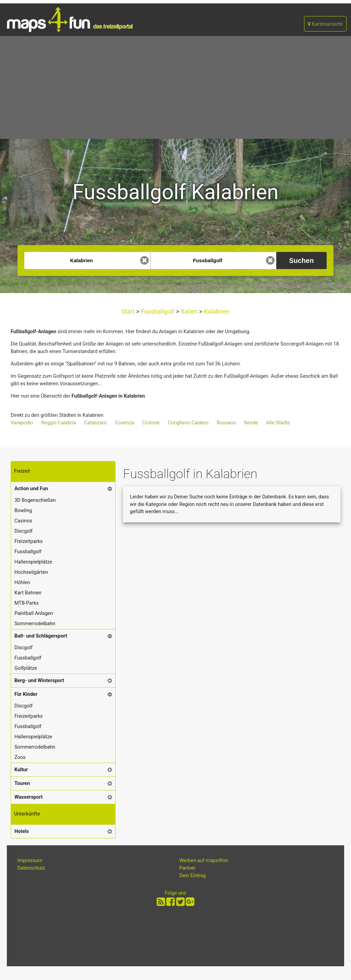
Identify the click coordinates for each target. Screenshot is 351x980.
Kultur (21, 770)
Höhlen (22, 583)
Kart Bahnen (28, 593)
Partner (187, 868)
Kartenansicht (325, 24)
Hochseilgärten (31, 572)
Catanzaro (95, 423)
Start (129, 311)
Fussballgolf (158, 311)
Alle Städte (278, 423)
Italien (189, 311)
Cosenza (124, 423)
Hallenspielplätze (33, 562)
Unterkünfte (27, 814)
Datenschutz (31, 868)
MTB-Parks (27, 603)
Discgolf (23, 531)
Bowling (23, 511)
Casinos (23, 521)
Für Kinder (26, 694)
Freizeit (22, 471)
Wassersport (29, 797)
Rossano (226, 423)
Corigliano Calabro (188, 423)
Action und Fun (31, 489)
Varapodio (22, 423)
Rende (251, 423)
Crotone (151, 423)
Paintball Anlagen (34, 613)
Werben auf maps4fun (204, 861)
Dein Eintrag (193, 876)
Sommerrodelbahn (35, 624)
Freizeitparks (29, 541)
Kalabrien (216, 311)
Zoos (20, 757)
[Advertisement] (175, 87)
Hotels (22, 831)
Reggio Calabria (59, 423)
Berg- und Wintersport (39, 681)
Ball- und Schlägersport (41, 636)
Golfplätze (26, 668)
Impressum (30, 861)
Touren (22, 783)
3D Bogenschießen (35, 500)
